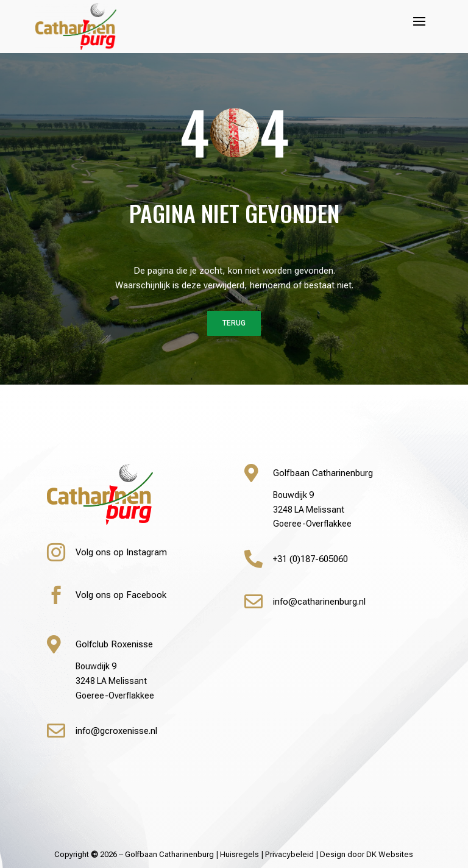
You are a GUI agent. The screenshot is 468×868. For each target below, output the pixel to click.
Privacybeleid (289, 854)
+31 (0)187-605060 (310, 559)
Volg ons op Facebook (121, 595)
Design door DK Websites (367, 854)
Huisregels (239, 854)
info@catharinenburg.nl (319, 602)
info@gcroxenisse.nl (116, 731)
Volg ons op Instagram (121, 552)
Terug (234, 323)
